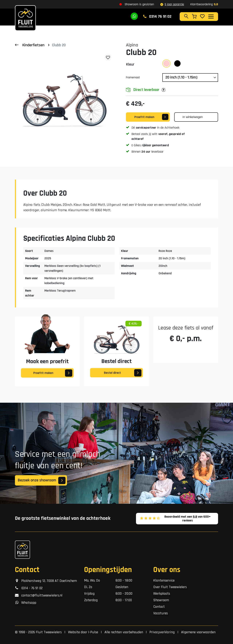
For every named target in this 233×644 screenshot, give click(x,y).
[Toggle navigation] (211, 16)
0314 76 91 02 (157, 17)
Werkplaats (162, 594)
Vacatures (161, 613)
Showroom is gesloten (139, 4)
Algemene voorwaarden (198, 632)
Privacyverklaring (162, 632)
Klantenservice (164, 580)
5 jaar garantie (172, 4)
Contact (159, 607)
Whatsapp (26, 603)
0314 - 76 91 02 (29, 588)
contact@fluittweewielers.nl (39, 595)
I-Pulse (93, 632)
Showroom (161, 600)
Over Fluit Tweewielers (170, 587)
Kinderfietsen (33, 45)
